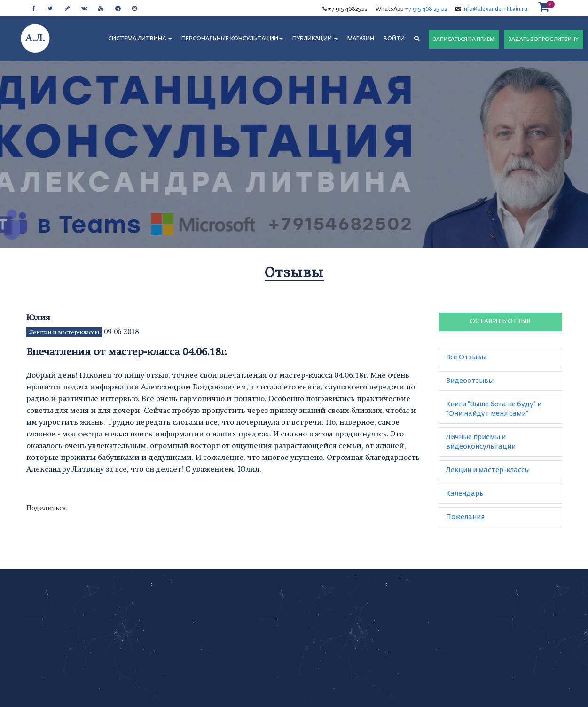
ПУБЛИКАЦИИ (315, 39)
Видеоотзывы (470, 381)
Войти (394, 39)
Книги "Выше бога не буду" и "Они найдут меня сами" (494, 409)
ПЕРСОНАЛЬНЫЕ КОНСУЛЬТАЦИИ (232, 39)
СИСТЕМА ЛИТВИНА (140, 39)
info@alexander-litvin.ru (494, 9)
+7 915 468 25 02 (426, 9)
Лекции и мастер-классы (64, 332)
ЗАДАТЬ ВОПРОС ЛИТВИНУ (544, 39)
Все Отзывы (466, 357)
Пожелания (465, 517)
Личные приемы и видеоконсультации (481, 442)
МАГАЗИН (361, 39)
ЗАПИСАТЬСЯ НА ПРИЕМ (464, 39)
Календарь (465, 494)
